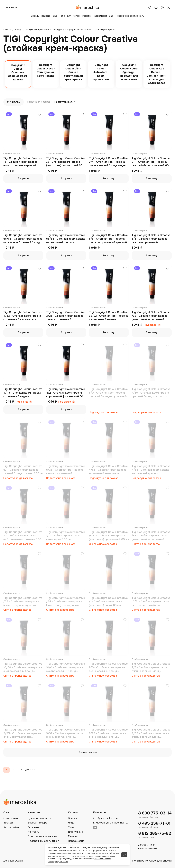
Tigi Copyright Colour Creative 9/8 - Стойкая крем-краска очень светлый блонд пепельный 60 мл (151, 667)
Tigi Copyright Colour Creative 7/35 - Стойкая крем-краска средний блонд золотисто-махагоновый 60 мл (151, 393)
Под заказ (150, 325)
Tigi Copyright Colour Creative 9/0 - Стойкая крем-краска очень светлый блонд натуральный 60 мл (108, 667)
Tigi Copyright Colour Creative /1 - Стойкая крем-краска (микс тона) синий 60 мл (108, 602)
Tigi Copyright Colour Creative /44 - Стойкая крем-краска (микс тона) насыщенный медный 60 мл (66, 602)
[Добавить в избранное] (39, 114)
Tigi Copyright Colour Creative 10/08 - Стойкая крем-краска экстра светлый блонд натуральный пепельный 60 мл (23, 667)
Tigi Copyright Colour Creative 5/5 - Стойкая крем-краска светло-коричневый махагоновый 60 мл (151, 239)
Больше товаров (88, 752)
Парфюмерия (100, 16)
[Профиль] (168, 7)
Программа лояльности (42, 836)
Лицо (55, 16)
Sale (111, 16)
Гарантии (34, 827)
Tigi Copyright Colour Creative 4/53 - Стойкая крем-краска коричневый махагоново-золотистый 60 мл (23, 316)
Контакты (34, 832)
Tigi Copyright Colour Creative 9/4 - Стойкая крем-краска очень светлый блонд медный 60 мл (108, 162)
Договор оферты (14, 861)
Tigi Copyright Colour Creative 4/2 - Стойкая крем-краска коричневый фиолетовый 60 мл (66, 393)
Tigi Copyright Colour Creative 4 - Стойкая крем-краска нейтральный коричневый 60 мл (23, 536)
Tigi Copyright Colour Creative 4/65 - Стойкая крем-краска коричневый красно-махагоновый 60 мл (151, 470)
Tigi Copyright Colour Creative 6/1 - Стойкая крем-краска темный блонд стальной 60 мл (23, 470)
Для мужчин (73, 16)
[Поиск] (150, 7)
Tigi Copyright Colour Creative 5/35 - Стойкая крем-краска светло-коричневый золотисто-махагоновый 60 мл (66, 470)
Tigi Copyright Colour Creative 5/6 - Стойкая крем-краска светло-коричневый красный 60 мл (108, 239)
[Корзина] (162, 7)
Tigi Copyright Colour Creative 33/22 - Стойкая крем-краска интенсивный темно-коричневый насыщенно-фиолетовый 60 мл (108, 316)
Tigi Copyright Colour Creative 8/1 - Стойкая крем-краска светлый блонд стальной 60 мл (151, 162)
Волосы (46, 16)
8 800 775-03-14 (155, 813)
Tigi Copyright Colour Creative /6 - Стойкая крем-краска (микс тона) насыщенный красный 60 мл (23, 162)
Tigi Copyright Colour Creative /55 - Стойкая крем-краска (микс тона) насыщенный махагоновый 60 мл (23, 602)
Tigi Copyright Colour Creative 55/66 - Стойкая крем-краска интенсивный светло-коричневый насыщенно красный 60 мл (66, 239)
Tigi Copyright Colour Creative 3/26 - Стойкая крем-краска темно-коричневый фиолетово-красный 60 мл (66, 316)
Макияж (86, 16)
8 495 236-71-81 (154, 823)
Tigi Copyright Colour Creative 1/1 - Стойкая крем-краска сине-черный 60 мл (66, 536)
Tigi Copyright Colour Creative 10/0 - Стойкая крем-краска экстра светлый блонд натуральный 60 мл (66, 667)
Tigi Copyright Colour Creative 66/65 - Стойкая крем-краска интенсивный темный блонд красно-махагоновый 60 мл (23, 239)
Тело (62, 16)
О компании (11, 818)
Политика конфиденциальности (152, 861)
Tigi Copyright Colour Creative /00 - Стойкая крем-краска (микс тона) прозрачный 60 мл (109, 536)
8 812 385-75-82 (155, 833)
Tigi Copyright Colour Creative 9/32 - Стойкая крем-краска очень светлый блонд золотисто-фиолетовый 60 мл (66, 733)
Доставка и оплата (39, 818)
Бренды (35, 16)
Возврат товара (37, 823)
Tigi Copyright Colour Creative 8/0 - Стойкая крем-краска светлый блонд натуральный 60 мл (108, 393)
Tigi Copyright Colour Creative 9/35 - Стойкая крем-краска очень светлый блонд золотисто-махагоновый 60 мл (23, 733)
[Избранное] (156, 7)
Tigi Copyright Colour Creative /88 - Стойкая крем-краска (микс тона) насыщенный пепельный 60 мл (151, 536)
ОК (124, 855)
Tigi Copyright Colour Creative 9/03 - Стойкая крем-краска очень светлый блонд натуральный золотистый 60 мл (151, 733)
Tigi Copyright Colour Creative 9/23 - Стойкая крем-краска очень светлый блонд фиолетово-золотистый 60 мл (109, 733)
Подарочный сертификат (43, 841)
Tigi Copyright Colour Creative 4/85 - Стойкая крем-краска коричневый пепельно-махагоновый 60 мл (108, 470)
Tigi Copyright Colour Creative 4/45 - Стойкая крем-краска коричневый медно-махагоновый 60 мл (23, 393)
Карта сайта (11, 827)
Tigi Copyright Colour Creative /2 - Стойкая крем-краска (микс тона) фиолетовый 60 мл (66, 162)
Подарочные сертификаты (130, 16)
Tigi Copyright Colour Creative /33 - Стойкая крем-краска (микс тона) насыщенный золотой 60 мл (151, 316)
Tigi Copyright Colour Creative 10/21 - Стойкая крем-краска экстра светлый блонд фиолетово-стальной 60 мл (151, 602)
